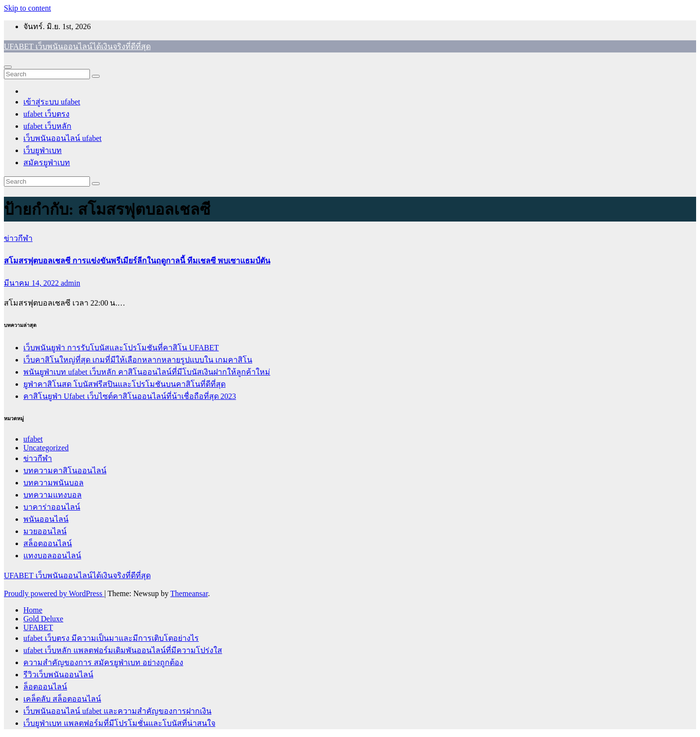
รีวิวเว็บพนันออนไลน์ (58, 675)
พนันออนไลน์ (46, 519)
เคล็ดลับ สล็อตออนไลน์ (62, 699)
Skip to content (27, 8)
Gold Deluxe (43, 619)
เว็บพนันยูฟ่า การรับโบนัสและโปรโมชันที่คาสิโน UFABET (121, 348)
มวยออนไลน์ (45, 531)
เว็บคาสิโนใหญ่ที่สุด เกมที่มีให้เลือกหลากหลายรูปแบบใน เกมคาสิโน (138, 360)
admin (70, 283)
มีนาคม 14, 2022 (32, 283)
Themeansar (189, 593)
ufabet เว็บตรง (46, 114)
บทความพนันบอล (53, 483)
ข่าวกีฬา (18, 238)
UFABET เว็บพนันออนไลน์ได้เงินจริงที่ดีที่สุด (77, 46)
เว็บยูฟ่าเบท (43, 150)
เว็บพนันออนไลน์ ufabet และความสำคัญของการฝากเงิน (117, 711)
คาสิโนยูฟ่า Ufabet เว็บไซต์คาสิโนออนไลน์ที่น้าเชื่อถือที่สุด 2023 (130, 396)
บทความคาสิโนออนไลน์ (65, 471)
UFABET (38, 627)
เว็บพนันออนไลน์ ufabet (62, 138)
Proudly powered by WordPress (54, 593)
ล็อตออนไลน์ (45, 687)
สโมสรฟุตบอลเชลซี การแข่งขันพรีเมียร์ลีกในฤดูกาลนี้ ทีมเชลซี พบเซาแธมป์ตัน (137, 261)
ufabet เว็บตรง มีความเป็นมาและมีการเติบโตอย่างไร (111, 638)
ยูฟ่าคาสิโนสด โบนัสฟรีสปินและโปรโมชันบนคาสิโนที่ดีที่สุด (124, 384)
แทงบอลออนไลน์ (52, 556)
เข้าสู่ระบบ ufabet (52, 102)
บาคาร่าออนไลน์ (52, 507)
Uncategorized (46, 448)
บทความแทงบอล (52, 495)
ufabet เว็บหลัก (47, 126)
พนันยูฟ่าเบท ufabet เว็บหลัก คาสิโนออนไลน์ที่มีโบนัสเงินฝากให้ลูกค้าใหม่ (147, 372)
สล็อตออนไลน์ (48, 543)
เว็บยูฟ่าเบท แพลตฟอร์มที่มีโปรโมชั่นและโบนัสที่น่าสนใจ (119, 723)
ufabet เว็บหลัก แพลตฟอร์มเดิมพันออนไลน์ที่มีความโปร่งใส (123, 650)
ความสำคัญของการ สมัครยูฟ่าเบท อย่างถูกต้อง (103, 662)
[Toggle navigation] (8, 67)
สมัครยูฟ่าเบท (47, 163)
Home (33, 610)
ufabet (33, 439)
